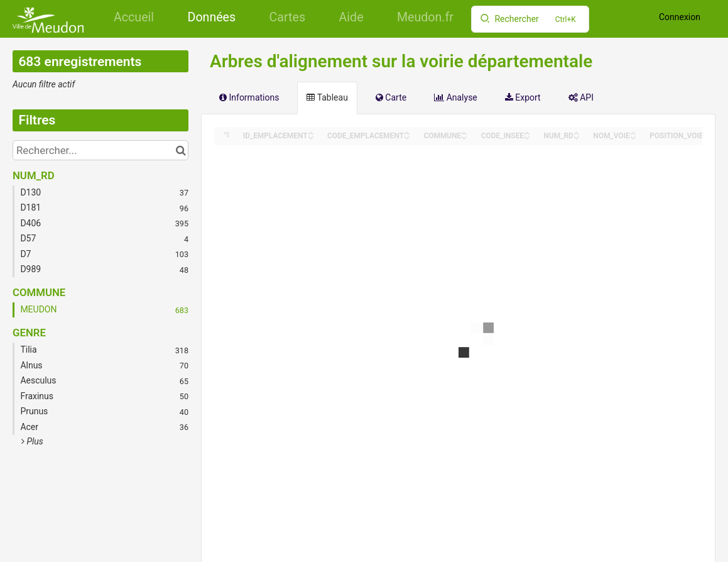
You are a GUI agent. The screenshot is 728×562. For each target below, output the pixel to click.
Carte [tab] (391, 97)
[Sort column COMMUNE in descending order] (464, 137)
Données (212, 17)
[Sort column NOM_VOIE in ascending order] (633, 132)
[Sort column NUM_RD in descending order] (577, 137)
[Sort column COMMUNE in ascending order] (464, 132)
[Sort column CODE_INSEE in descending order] (527, 137)
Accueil (134, 17)
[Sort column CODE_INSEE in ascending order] (527, 132)
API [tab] (581, 97)
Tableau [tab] (327, 97)
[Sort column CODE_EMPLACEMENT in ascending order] (407, 132)
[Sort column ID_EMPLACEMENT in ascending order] (311, 132)
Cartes (287, 17)
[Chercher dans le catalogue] (181, 150)
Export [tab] (523, 97)
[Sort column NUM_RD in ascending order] (577, 132)
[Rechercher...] (101, 150)
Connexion (680, 17)
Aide (351, 17)
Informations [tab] (249, 97)
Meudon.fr (425, 17)
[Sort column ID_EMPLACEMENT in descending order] (311, 137)
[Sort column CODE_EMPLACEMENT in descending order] (407, 137)
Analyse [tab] (456, 97)
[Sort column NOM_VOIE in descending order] (633, 137)
